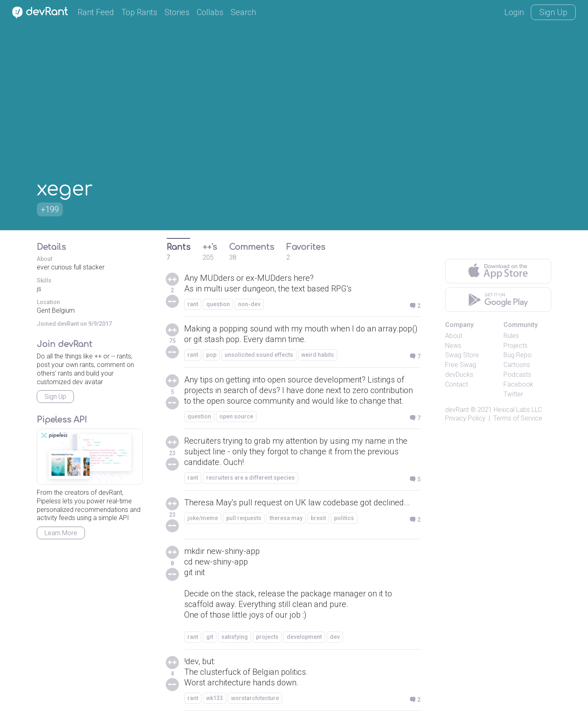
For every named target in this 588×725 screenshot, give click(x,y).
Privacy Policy (465, 418)
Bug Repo (518, 355)
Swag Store (462, 355)
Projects (516, 346)
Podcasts (517, 375)
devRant (457, 410)
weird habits (318, 355)
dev (335, 637)
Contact (457, 384)
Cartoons (517, 365)
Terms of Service (518, 418)
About (454, 336)
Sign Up (553, 12)
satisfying (235, 637)
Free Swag (461, 365)
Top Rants (139, 12)
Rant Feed (96, 12)
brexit (318, 518)
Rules (511, 336)
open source (236, 416)
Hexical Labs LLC (518, 410)
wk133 (215, 698)
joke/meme (203, 518)
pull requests (244, 518)
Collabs (210, 12)
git (210, 637)
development (304, 637)
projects (267, 637)
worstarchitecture (255, 698)
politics (344, 518)
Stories (177, 12)
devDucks (459, 375)
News (453, 346)
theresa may (286, 518)
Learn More (61, 533)
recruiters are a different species (251, 478)
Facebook (518, 384)
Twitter (513, 394)
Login (514, 12)
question (218, 304)
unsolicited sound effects (259, 355)
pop (211, 355)
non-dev (249, 304)
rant (193, 304)
